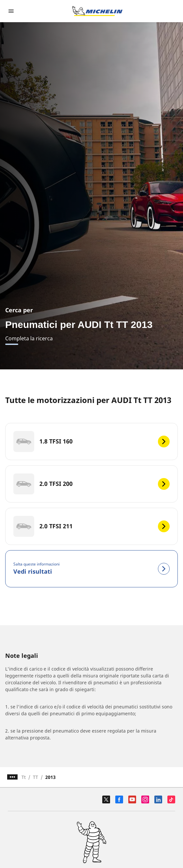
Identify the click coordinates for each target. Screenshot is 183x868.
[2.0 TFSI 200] (91, 484)
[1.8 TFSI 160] (91, 442)
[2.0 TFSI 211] (91, 526)
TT (35, 777)
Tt (24, 777)
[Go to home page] (97, 11)
